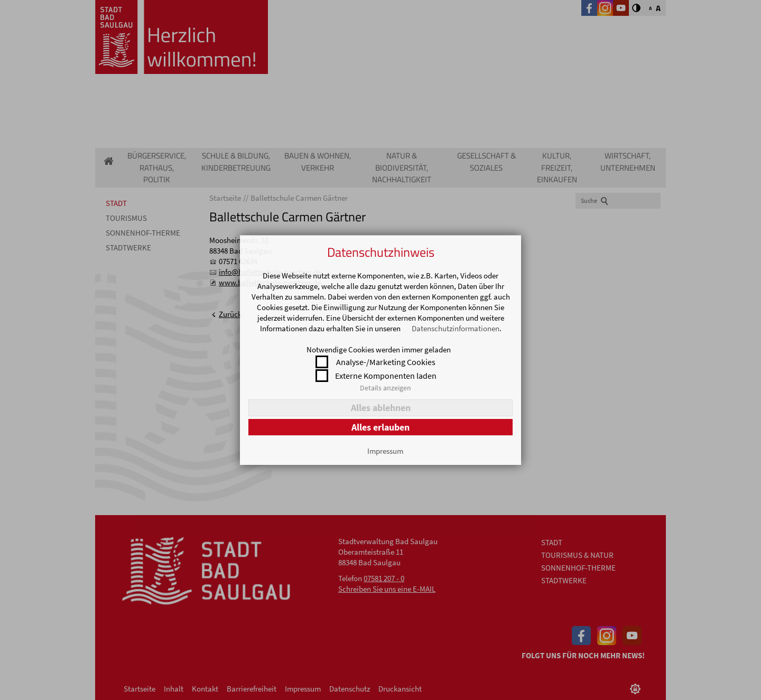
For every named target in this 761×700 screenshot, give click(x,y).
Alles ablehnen (381, 408)
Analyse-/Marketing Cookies (386, 362)
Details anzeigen (386, 388)
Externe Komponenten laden (386, 376)
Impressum (385, 451)
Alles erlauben (380, 427)
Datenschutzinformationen (456, 328)
